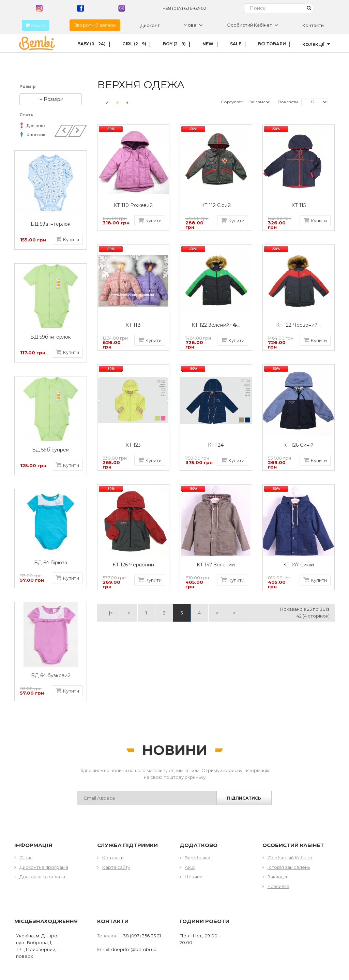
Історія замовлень (289, 867)
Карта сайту (116, 867)
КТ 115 (299, 205)
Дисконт (150, 25)
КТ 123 (133, 445)
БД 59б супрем (52, 450)
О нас (26, 858)
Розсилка (278, 886)
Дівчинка (33, 125)
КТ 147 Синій (299, 565)
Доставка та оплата (42, 877)
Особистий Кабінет (290, 858)
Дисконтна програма (44, 867)
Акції (190, 867)
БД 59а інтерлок (52, 224)
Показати (288, 102)
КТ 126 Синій (298, 445)
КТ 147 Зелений (216, 565)
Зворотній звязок (95, 25)
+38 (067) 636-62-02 (185, 8)
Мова (193, 25)
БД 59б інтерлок (52, 337)
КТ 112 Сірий (216, 205)
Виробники (198, 858)
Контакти (313, 25)
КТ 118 (133, 325)
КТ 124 (216, 445)
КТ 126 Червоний (133, 565)
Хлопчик (32, 135)
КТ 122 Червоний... (298, 325)
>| (235, 613)
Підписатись (244, 798)
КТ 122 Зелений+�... (216, 325)
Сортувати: (233, 102)
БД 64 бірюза (52, 563)
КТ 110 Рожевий (133, 205)
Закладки (278, 877)
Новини (194, 877)
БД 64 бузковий (52, 676)
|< (111, 613)
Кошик (34, 25)
